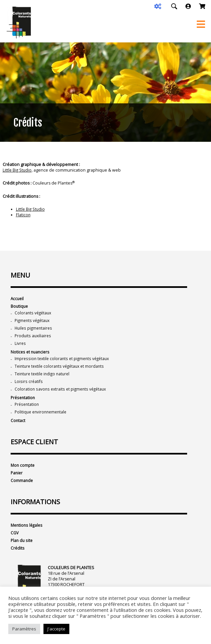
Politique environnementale (42, 417)
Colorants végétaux (34, 314)
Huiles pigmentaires (34, 329)
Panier (17, 479)
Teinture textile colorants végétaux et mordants (61, 369)
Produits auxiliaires (33, 337)
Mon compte (23, 471)
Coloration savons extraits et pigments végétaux (62, 393)
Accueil (18, 299)
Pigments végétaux (33, 322)
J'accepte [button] (56, 629)
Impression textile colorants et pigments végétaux (64, 361)
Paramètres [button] (24, 629)
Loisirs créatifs (28, 385)
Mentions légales (27, 532)
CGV (15, 540)
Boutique (20, 307)
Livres (20, 345)
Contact (18, 426)
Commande (22, 487)
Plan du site (22, 548)
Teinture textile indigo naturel (44, 377)
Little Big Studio (18, 170)
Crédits (18, 556)
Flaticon (23, 215)
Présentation (23, 402)
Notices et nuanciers (31, 354)
